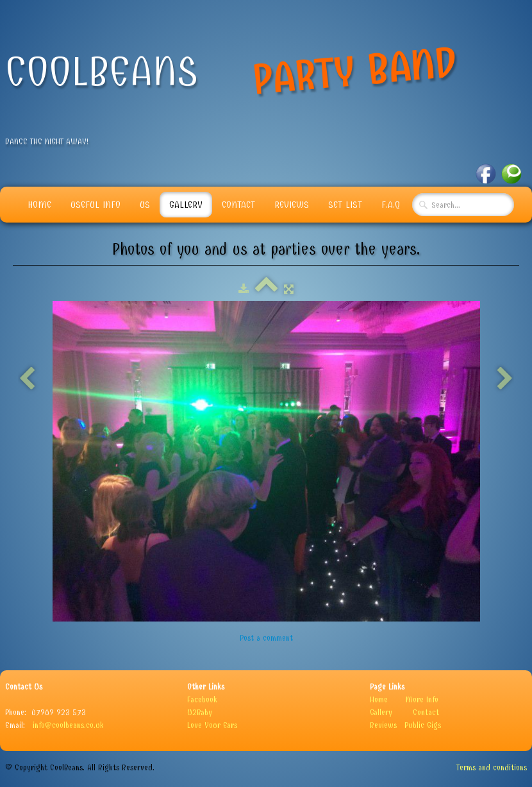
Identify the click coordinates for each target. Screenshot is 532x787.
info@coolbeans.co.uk (68, 725)
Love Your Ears (212, 725)
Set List (345, 205)
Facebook (202, 699)
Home (39, 205)
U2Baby (200, 712)
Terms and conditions (492, 767)
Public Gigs (423, 725)
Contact (238, 205)
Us (145, 205)
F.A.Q (391, 205)
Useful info (96, 205)
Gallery (186, 205)
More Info (422, 699)
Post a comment (266, 638)
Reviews (292, 205)
